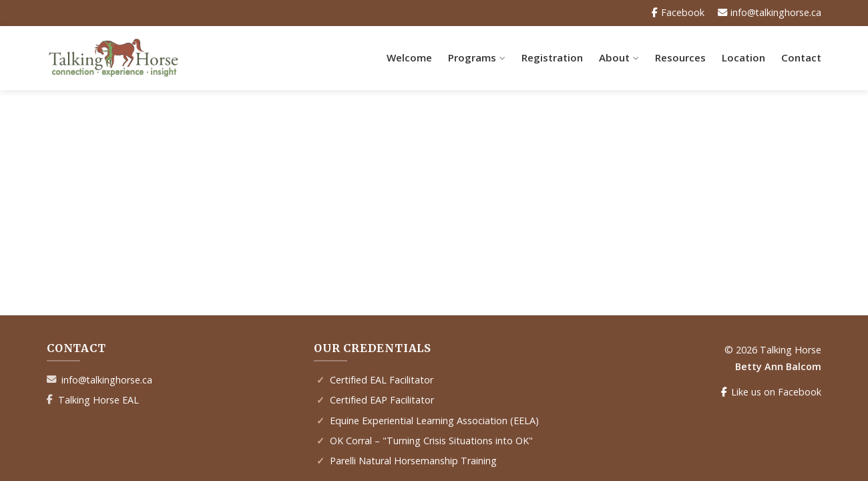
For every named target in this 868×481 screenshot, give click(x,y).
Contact (801, 57)
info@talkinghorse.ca (107, 380)
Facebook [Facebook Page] (677, 13)
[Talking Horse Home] (114, 58)
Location (743, 57)
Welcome (409, 57)
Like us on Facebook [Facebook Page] (771, 392)
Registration (552, 57)
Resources (680, 57)
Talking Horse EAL (98, 400)
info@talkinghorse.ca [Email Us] (769, 13)
